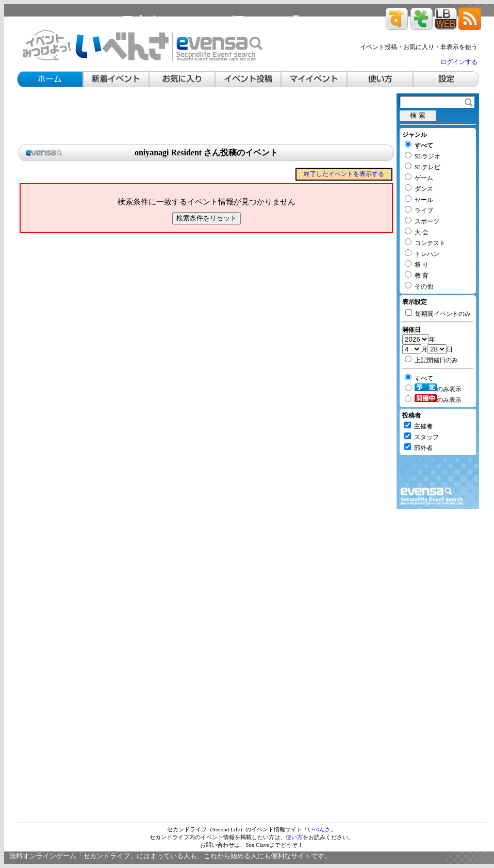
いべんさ (319, 829)
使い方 (294, 837)
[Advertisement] (206, 117)
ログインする (459, 62)
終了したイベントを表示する (344, 174)
